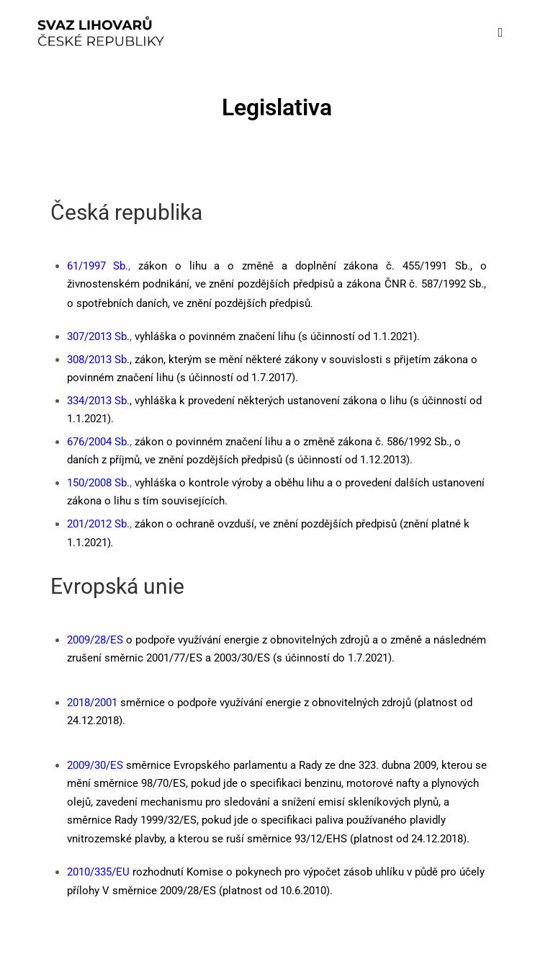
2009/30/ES (95, 765)
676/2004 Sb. (98, 442)
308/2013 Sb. (98, 360)
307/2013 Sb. (98, 337)
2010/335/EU (98, 872)
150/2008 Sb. (98, 483)
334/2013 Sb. (98, 401)
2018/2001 (92, 703)
